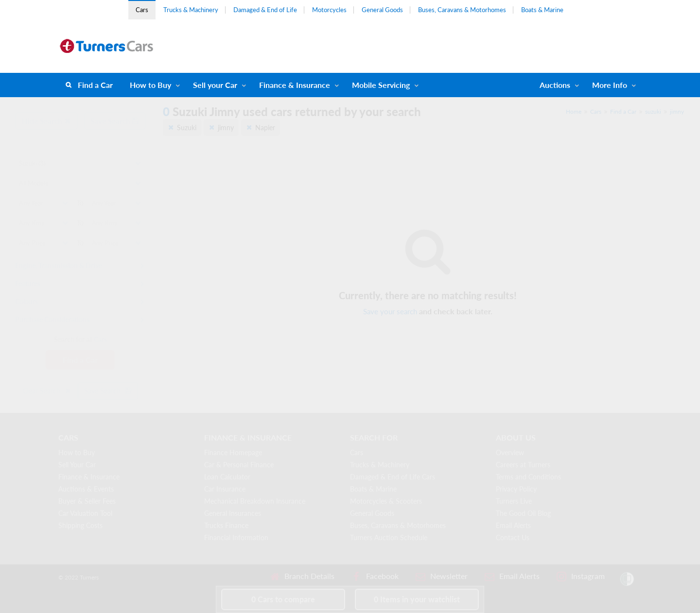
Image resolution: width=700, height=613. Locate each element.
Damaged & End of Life (265, 10)
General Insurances (233, 513)
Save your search (390, 311)
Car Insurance (225, 489)
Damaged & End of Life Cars (393, 477)
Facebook (375, 576)
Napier (265, 128)
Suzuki (187, 128)
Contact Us (513, 537)
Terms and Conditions (528, 477)
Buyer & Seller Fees (87, 501)
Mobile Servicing (381, 85)
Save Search (115, 121)
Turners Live (514, 501)
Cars (142, 10)
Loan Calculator (227, 477)
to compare (283, 599)
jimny (677, 111)
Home (574, 111)
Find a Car (95, 85)
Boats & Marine (542, 10)
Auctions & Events (86, 489)
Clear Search (47, 391)
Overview (510, 452)
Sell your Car (215, 85)
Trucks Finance (226, 525)
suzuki (653, 111)
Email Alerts (513, 525)
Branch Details (302, 576)
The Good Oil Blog (523, 513)
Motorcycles (329, 10)
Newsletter (442, 576)
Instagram (581, 576)
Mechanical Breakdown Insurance (255, 501)
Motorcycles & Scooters (386, 501)
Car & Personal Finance (239, 465)
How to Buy (150, 85)
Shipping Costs (80, 525)
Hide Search (46, 121)
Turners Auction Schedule (389, 537)
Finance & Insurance (295, 85)
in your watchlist (417, 599)
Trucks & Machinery (191, 10)
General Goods (382, 10)
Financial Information (236, 537)
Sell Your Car (77, 465)
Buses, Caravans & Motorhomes (462, 10)
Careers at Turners (523, 465)
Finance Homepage (233, 452)
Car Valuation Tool (85, 513)
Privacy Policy (516, 489)
